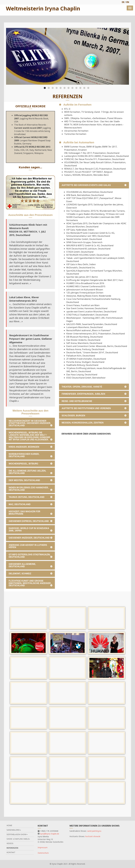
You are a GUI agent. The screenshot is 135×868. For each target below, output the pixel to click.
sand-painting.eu (94, 831)
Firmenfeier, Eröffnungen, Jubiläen (83, 394)
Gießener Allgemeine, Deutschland (22, 565)
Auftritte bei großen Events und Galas (86, 185)
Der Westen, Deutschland (24, 480)
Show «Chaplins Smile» (18, 839)
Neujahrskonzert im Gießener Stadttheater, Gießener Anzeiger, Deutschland (30, 423)
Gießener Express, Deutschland (29, 521)
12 (88, 88)
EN (128, 2)
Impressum (43, 847)
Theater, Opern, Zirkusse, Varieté (82, 387)
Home (9, 825)
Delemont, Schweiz (20, 574)
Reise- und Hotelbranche (77, 401)
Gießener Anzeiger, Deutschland (29, 538)
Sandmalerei (14, 830)
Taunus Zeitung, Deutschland (27, 497)
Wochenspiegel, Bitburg (23, 464)
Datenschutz (43, 853)
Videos (10, 843)
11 (84, 88)
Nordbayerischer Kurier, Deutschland (24, 455)
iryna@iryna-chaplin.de (50, 834)
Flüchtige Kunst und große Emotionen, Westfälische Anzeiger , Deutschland (30, 583)
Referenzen (12, 848)
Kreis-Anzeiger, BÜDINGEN (24, 447)
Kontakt (11, 852)
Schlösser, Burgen (73, 416)
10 (80, 88)
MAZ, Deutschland (20, 504)
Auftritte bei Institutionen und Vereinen (86, 408)
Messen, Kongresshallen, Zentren (83, 423)
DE (123, 2)
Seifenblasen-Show (17, 834)
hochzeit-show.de (93, 836)
